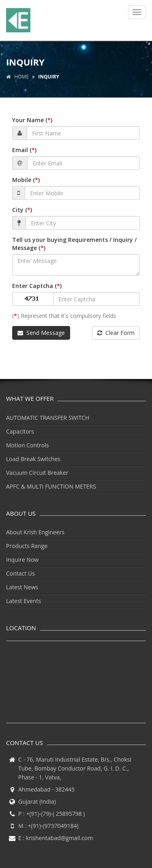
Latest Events (24, 601)
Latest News (22, 587)
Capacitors (20, 431)
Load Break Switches (33, 459)
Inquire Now (22, 560)
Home (17, 77)
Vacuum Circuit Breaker (37, 473)
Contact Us (20, 573)
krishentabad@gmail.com (60, 838)
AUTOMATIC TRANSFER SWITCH (48, 418)
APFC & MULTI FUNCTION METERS (51, 486)
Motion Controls (27, 445)
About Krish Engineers (35, 532)
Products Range (27, 546)
